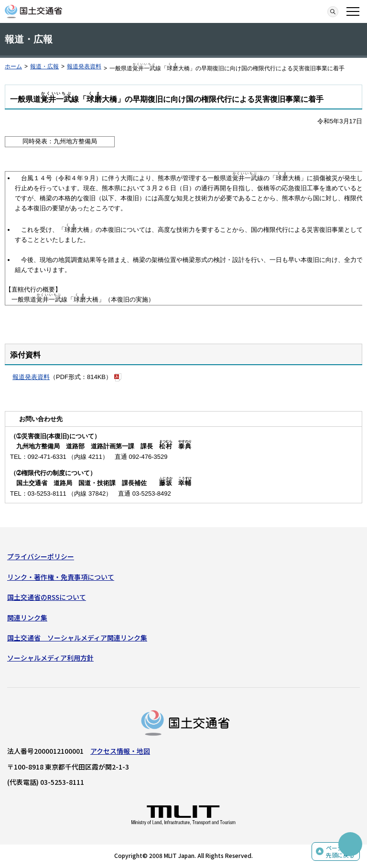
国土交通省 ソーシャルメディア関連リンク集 (77, 638)
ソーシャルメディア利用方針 (50, 658)
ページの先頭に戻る (340, 852)
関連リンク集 (27, 618)
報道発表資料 (84, 66)
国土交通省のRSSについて (47, 597)
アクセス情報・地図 (120, 751)
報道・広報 (44, 66)
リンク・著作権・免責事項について (61, 577)
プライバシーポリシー (41, 556)
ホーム (13, 66)
